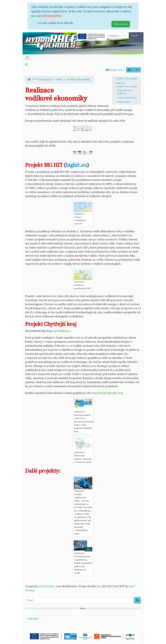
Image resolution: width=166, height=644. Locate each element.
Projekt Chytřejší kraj (127, 98)
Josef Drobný (46, 586)
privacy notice (52, 16)
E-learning (45, 80)
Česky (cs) (114, 70)
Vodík (59, 80)
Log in (135, 35)
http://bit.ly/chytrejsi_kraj (107, 393)
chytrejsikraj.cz (61, 331)
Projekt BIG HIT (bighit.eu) (125, 92)
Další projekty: (124, 102)
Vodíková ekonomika (126, 79)
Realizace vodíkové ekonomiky (126, 85)
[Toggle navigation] (27, 58)
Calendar (33, 619)
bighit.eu (76, 165)
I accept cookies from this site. (55, 23)
